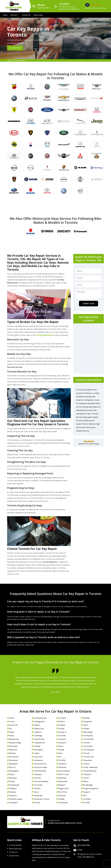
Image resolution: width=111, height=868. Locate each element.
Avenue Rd (13, 725)
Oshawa (86, 729)
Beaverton (13, 750)
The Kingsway (88, 750)
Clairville (37, 788)
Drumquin (62, 718)
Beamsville (13, 746)
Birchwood (13, 760)
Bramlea (12, 792)
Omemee (86, 718)
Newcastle (62, 778)
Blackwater (13, 764)
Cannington (38, 750)
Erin (60, 757)
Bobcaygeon (14, 771)
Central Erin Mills (40, 767)
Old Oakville (63, 803)
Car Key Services (16, 845)
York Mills (87, 799)
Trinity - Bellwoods (90, 767)
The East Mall (88, 739)
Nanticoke (62, 767)
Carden (37, 753)
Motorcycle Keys (16, 849)
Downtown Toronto (42, 799)
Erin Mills (62, 760)
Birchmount (14, 757)
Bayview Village (15, 743)
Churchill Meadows (41, 781)
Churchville (38, 785)
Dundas (61, 729)
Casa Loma (38, 757)
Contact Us (26, 15)
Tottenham (87, 760)
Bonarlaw (13, 778)
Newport (62, 785)
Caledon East (39, 729)
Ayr (10, 729)
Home (5, 15)
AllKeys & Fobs (14, 9)
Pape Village (88, 732)
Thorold (86, 753)
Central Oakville (40, 771)
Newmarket (63, 781)
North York (63, 792)
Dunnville (62, 736)
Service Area (38, 15)
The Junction (88, 746)
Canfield (37, 746)
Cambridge (38, 736)
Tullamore (87, 774)
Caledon (37, 725)
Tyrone (86, 778)
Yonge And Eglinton (91, 788)
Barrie (12, 736)
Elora (60, 753)
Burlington (13, 803)
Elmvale (61, 750)
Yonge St (86, 792)
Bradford (13, 788)
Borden (12, 781)
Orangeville (87, 722)
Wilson (86, 781)
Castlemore (38, 760)
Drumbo (37, 803)
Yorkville (86, 803)
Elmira (61, 746)
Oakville (61, 799)
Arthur (12, 718)
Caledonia (38, 732)
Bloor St (12, 767)
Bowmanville (14, 785)
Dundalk (62, 725)
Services (14, 15)
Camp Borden (39, 739)
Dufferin (62, 722)
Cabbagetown (39, 722)
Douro (36, 792)
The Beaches (88, 736)
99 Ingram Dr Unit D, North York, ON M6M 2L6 (90, 856)
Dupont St (62, 743)
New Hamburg (64, 771)
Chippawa (38, 774)
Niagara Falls (63, 788)
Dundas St (62, 732)
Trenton (86, 764)
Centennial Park (40, 764)
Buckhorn (13, 796)
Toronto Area (88, 757)
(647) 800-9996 (16, 48)
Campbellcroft (39, 743)
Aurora (12, 722)
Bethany (12, 753)
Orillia (85, 725)
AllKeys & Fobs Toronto (73, 823)
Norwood (62, 796)
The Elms (87, 743)
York (85, 796)
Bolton (12, 774)
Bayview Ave (14, 739)
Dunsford (62, 739)
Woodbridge (88, 785)
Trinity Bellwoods (90, 771)
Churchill (37, 778)
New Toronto (64, 774)
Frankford (62, 764)
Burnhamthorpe (40, 718)
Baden (12, 732)
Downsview (38, 796)
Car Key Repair (19, 60)
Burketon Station (16, 799)
